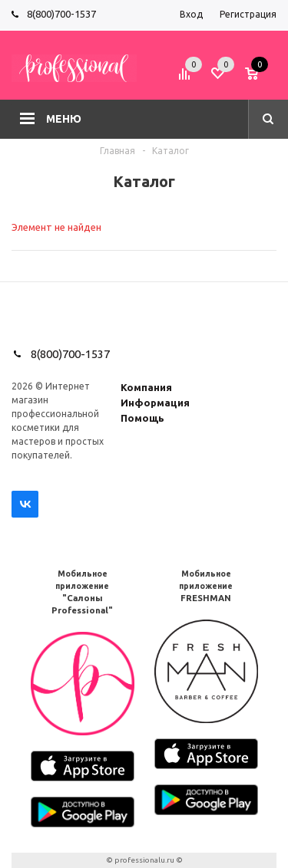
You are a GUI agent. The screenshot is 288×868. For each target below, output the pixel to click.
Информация (155, 403)
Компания (146, 387)
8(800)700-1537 (61, 14)
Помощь (142, 418)
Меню (64, 119)
